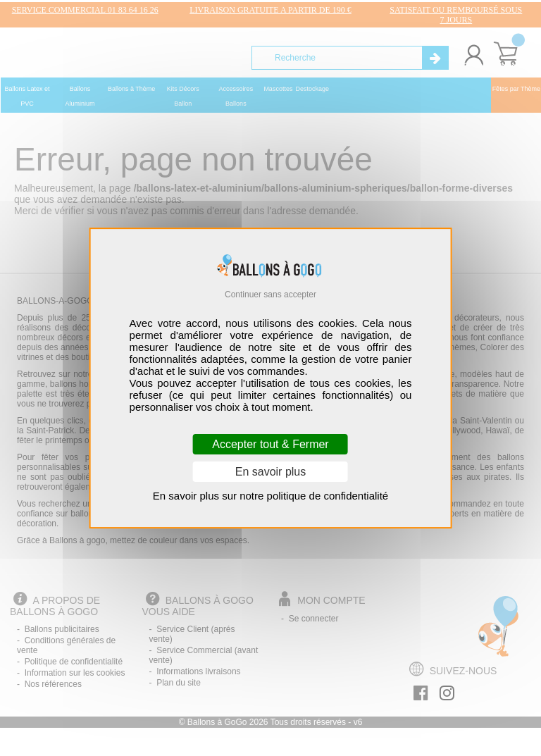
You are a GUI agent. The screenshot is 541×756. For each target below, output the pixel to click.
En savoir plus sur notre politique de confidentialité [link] (270, 496)
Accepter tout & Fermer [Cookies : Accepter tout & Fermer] (270, 444)
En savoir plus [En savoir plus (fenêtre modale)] (271, 472)
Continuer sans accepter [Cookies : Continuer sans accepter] (270, 295)
